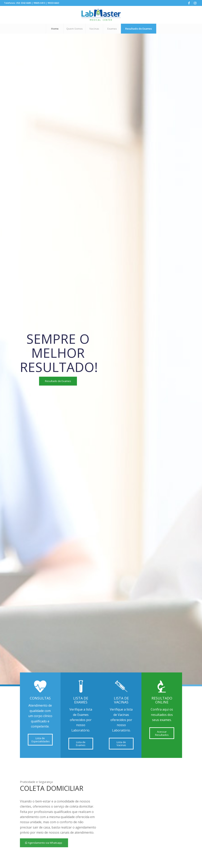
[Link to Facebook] (189, 3)
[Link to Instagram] (195, 3)
